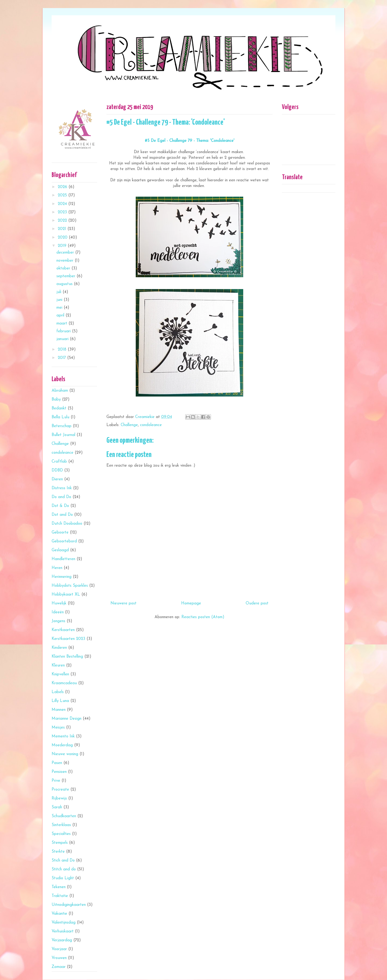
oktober (64, 269)
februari (64, 331)
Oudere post (257, 604)
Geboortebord (64, 541)
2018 (63, 350)
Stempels (60, 843)
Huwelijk (59, 604)
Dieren (57, 479)
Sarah (57, 807)
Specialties (61, 834)
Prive (56, 781)
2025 (63, 195)
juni (60, 300)
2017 (62, 358)
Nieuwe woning (65, 754)
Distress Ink (62, 488)
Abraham (60, 391)
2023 (63, 212)
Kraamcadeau (64, 683)
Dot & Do (60, 506)
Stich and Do (63, 861)
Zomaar (59, 967)
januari (63, 339)
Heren (57, 568)
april (61, 316)
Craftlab (59, 462)
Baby (56, 400)
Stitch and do (64, 869)
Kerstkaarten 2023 (68, 639)
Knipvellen (60, 674)
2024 (63, 204)
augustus (65, 284)
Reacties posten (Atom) (203, 617)
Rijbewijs (59, 799)
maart (62, 324)
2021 (63, 229)
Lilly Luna (60, 701)
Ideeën (58, 612)
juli (60, 292)
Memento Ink (63, 736)
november (66, 261)
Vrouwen (59, 958)
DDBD (57, 471)
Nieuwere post (123, 604)
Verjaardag (62, 940)
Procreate (60, 790)
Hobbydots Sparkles (70, 586)
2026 (63, 187)
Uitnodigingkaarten (69, 905)
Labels (58, 692)
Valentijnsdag (64, 923)
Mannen (59, 710)
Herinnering (62, 577)
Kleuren (58, 666)
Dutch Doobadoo (67, 524)
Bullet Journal (63, 435)
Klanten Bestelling (67, 657)
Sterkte (58, 852)
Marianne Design (67, 719)
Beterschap (62, 426)
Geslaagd (60, 550)
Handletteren (63, 559)
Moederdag (62, 745)
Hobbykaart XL (66, 595)
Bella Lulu (60, 417)
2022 (63, 221)
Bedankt (59, 408)
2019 (63, 246)
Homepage (191, 604)
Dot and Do (62, 515)
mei (60, 308)
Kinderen (59, 648)
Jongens (58, 621)
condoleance (151, 425)
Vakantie (59, 914)
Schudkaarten (64, 816)
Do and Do (61, 497)
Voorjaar (59, 949)
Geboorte (60, 533)
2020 (63, 238)
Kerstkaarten (63, 630)
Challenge (129, 425)
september (67, 276)
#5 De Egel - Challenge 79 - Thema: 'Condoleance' (190, 141)
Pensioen (59, 772)
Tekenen (59, 887)
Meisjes (58, 728)
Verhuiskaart (63, 932)
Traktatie (60, 896)
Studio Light (63, 878)
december (66, 253)
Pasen (57, 763)
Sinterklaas (61, 825)
